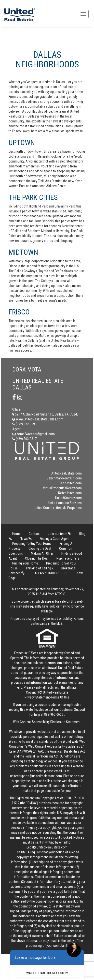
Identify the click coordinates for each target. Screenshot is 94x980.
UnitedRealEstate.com (66, 473)
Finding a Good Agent (55, 539)
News (26, 539)
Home (16, 534)
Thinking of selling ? (40, 568)
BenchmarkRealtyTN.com (64, 478)
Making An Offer (42, 553)
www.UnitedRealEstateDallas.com (38, 419)
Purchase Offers (68, 558)
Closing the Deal (40, 549)
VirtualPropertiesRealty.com (62, 488)
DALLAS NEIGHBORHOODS (51, 573)
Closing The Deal (37, 558)
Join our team (60, 534)
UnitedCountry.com (68, 498)
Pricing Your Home (25, 563)
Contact (34, 534)
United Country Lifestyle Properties (58, 508)
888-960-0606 (54, 714)
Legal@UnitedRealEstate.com (47, 847)
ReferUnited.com (70, 493)
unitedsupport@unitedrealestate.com (36, 776)
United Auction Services (65, 503)
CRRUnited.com (71, 483)
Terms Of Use (60, 697)
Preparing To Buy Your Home (32, 544)
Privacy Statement (37, 697)
